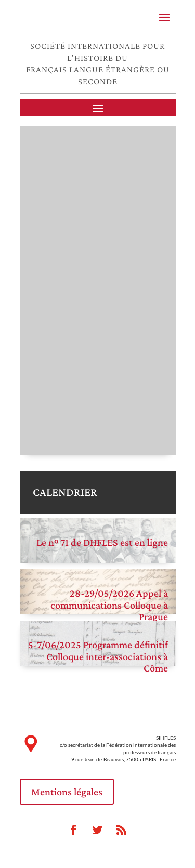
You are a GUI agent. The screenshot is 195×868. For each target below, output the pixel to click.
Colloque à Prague (146, 611)
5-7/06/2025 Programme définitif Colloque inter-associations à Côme (98, 656)
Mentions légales (67, 792)
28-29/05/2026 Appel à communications (109, 599)
